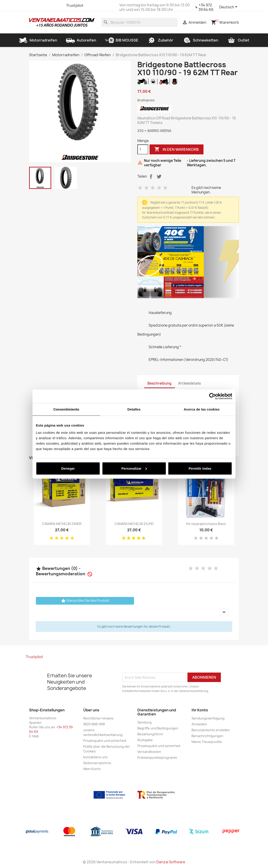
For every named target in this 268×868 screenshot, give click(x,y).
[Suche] (139, 22)
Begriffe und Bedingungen (158, 728)
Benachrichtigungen (207, 736)
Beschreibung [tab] (159, 383)
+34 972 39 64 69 (206, 7)
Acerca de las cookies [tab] (202, 409)
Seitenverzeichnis (97, 763)
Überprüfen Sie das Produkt (85, 601)
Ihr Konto (200, 710)
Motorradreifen (38, 40)
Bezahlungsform (150, 734)
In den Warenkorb (177, 149)
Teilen (151, 176)
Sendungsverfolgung (208, 718)
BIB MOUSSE (122, 40)
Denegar (68, 468)
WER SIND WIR (94, 724)
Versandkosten (149, 752)
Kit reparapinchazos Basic (206, 524)
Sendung (144, 722)
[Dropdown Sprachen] (229, 7)
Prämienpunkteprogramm (157, 758)
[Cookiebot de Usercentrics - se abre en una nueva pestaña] (212, 396)
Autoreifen (81, 40)
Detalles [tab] (134, 409)
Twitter (41, 5)
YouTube (49, 5)
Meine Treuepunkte (207, 742)
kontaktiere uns (95, 757)
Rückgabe (145, 740)
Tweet (159, 176)
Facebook (33, 5)
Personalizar (134, 468)
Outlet (238, 40)
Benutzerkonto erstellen (211, 730)
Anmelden (199, 724)
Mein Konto (92, 769)
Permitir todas (200, 468)
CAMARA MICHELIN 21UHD (134, 524)
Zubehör (160, 40)
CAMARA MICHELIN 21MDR (62, 524)
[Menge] (143, 149)
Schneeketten (200, 40)
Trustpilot (75, 5)
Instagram (58, 5)
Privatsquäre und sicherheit (105, 741)
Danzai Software (171, 862)
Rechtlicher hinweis (98, 718)
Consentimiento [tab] (66, 409)
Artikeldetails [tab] (189, 383)
